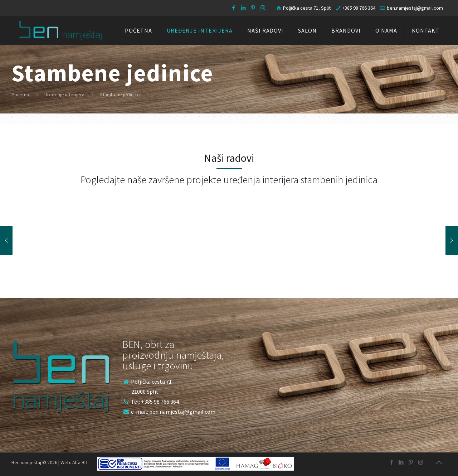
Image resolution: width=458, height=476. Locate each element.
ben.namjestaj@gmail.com (415, 8)
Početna (20, 94)
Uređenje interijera (64, 94)
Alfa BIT (80, 462)
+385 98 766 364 (359, 8)
